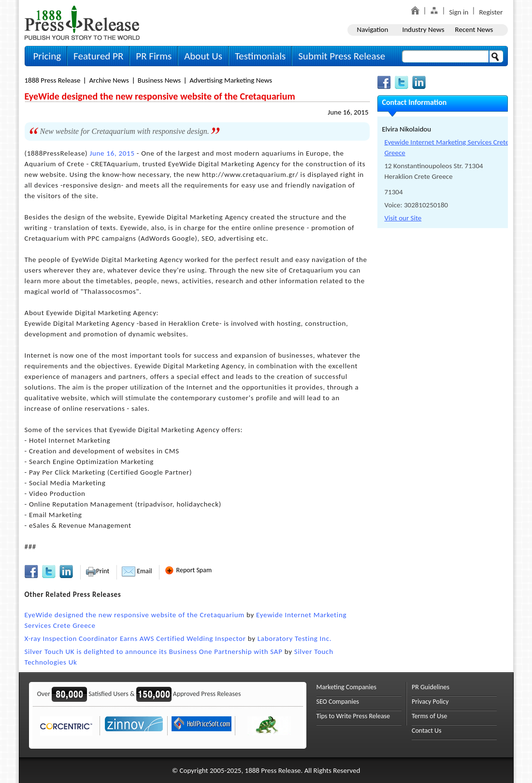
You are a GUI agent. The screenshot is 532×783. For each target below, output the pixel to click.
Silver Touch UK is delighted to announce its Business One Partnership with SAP (154, 652)
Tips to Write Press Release (353, 716)
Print (97, 571)
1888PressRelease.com (82, 22)
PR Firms (154, 56)
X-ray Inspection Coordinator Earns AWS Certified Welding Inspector (135, 638)
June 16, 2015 (348, 112)
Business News (159, 80)
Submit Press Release (342, 56)
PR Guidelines (431, 687)
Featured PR (98, 56)
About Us (203, 56)
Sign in (459, 12)
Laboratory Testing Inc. (295, 638)
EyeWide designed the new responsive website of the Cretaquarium (135, 615)
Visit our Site (403, 218)
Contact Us (427, 731)
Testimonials (260, 56)
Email (137, 571)
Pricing (47, 56)
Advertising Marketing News (231, 80)
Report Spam (188, 570)
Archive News (109, 80)
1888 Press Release (53, 80)
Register (491, 12)
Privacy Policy (430, 702)
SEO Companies (338, 702)
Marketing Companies (346, 687)
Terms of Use (430, 716)
